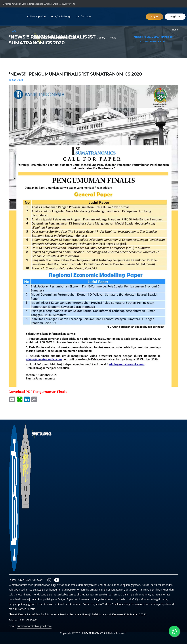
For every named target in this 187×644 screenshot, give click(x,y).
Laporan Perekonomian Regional (47, 59)
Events (89, 38)
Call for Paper (84, 17)
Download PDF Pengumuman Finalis (38, 392)
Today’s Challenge (61, 17)
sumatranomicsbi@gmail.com (35, 626)
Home (175, 30)
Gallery (101, 38)
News (113, 38)
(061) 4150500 (69, 4)
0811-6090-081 (29, 620)
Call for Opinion (37, 17)
